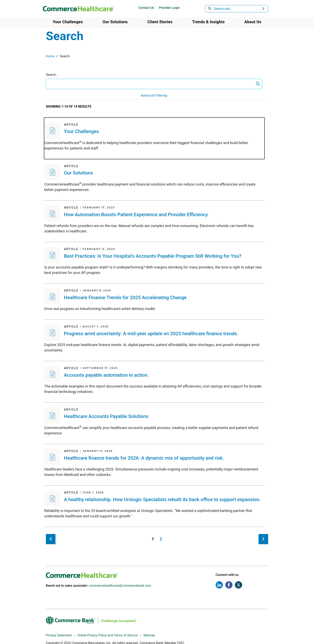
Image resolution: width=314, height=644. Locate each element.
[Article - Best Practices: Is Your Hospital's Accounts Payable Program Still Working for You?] (154, 263)
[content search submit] (258, 84)
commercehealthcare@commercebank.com (120, 586)
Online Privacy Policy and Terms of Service (107, 635)
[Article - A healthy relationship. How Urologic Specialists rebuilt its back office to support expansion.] (154, 506)
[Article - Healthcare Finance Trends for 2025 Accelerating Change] (154, 301)
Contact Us (146, 8)
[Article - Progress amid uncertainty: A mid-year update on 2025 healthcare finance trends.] (154, 340)
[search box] (150, 84)
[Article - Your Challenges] (154, 138)
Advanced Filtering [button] (154, 95)
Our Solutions (115, 22)
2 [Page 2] (161, 539)
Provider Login (169, 8)
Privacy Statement (59, 635)
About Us (253, 22)
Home (50, 56)
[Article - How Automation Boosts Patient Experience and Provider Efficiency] (154, 221)
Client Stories (160, 22)
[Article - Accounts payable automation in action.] (154, 382)
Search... (52, 75)
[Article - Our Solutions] (154, 180)
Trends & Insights (208, 22)
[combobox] (237, 9)
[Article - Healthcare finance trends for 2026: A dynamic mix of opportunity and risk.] (154, 465)
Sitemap (149, 635)
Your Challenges (68, 22)
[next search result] (263, 539)
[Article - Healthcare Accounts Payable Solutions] (154, 423)
